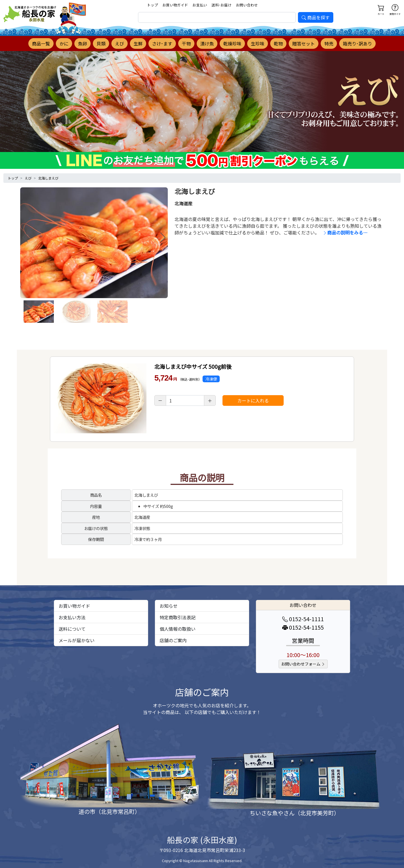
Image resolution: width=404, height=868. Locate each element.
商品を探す (316, 17)
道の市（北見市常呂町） (109, 811)
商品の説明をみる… (345, 232)
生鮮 (138, 43)
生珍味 (258, 43)
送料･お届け (221, 5)
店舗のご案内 (173, 640)
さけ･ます (162, 43)
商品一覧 (41, 43)
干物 (186, 43)
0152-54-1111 (303, 619)
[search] (217, 17)
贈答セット (304, 43)
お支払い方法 (72, 617)
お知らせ (169, 606)
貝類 (101, 43)
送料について (72, 629)
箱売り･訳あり (357, 43)
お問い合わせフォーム (303, 664)
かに (64, 43)
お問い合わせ (247, 5)
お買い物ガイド (175, 5)
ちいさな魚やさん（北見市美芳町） (295, 813)
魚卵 (82, 43)
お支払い (200, 5)
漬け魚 (207, 43)
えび (120, 43)
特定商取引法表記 (178, 617)
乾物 (278, 43)
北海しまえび (48, 178)
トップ (152, 5)
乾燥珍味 (232, 43)
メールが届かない (77, 640)
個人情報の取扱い (178, 629)
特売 (329, 43)
